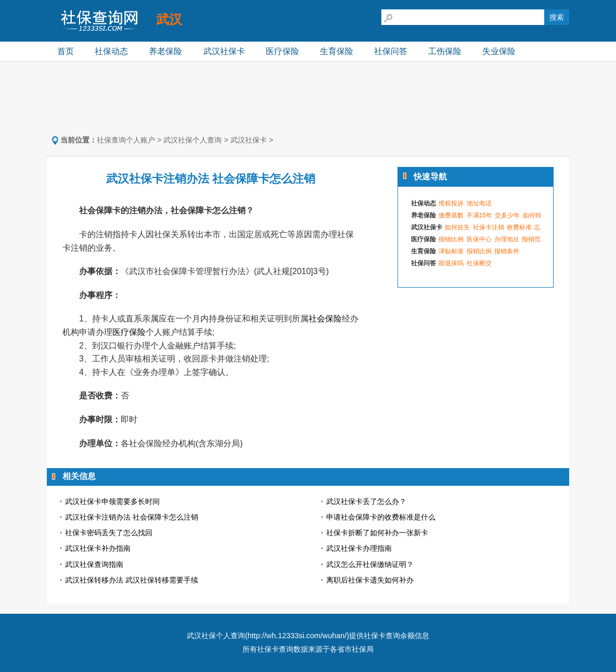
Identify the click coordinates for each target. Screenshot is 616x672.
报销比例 (451, 239)
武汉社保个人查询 (192, 140)
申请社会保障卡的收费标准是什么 (381, 517)
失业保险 (499, 51)
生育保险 (337, 51)
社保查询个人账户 (126, 140)
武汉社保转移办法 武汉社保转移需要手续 (132, 580)
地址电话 (479, 203)
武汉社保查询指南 (94, 564)
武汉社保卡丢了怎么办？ (366, 501)
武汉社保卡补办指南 (98, 548)
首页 (66, 51)
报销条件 (507, 251)
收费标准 (519, 227)
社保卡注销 (489, 227)
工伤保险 (445, 51)
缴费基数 (451, 215)
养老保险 (165, 51)
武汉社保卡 (224, 51)
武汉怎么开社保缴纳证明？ (370, 564)
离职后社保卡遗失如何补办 (370, 580)
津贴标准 (451, 251)
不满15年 (479, 215)
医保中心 (479, 239)
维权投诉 (451, 203)
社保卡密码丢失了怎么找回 (109, 533)
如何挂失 (457, 227)
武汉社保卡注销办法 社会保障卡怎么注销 (132, 517)
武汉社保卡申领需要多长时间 (112, 501)
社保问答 (391, 51)
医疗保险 (283, 51)
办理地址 (507, 239)
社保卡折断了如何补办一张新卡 (377, 533)
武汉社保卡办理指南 (359, 548)
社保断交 (479, 263)
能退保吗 (451, 263)
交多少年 (507, 215)
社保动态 (111, 51)
